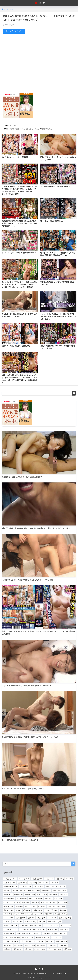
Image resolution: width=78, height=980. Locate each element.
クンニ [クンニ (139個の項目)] (19, 945)
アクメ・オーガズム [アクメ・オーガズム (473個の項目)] (12, 902)
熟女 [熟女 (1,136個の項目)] (55, 883)
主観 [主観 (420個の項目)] (26, 902)
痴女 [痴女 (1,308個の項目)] (33, 883)
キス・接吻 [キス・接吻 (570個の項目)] (9, 898)
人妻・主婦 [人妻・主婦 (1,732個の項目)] (10, 883)
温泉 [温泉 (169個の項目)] (47, 933)
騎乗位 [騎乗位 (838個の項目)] (47, 891)
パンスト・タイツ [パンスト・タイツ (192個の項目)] (51, 926)
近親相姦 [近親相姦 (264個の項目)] (21, 918)
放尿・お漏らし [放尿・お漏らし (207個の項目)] (55, 922)
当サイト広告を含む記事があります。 (36, 974)
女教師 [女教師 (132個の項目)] (63, 945)
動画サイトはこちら (14, 31)
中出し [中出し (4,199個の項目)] (49, 879)
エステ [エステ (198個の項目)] (24, 926)
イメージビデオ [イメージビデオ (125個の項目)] (55, 949)
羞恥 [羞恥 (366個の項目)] (19, 906)
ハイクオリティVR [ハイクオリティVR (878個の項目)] (32, 891)
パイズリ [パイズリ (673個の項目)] (42, 895)
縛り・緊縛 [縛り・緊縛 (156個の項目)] (27, 941)
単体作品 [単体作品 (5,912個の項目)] (25, 879)
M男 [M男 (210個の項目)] (42, 922)
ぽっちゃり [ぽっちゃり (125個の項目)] (40, 949)
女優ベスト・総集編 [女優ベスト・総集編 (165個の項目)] (12, 937)
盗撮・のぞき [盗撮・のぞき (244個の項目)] (65, 918)
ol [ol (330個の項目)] (19, 910)
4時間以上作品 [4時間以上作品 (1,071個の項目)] (11, 887)
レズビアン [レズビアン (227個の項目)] (31, 922)
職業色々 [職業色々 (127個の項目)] (18, 949)
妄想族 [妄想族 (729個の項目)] (19, 895)
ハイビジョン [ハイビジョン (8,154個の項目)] (10, 879)
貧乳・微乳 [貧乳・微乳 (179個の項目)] (9, 933)
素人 (50, 129)
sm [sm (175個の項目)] (38, 933)
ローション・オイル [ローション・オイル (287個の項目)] (35, 914)
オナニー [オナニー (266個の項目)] (9, 918)
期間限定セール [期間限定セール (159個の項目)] (43, 937)
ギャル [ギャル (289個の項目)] (8, 914)
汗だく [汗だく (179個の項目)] (64, 930)
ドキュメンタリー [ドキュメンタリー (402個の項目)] (49, 902)
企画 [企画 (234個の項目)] (7, 922)
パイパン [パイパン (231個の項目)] (18, 922)
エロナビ (39, 3)
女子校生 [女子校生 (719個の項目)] (30, 895)
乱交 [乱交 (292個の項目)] (63, 910)
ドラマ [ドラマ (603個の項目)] (54, 895)
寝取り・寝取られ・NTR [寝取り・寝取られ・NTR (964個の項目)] (56, 887)
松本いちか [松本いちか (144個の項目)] (62, 941)
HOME (39, 969)
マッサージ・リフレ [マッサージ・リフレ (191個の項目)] (28, 930)
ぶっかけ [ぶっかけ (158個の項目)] (57, 937)
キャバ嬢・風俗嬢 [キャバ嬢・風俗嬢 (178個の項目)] (25, 933)
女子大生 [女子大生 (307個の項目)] (38, 910)
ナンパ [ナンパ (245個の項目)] (52, 918)
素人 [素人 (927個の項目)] (7, 891)
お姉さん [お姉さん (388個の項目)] (9, 906)
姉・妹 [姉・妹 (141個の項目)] (8, 945)
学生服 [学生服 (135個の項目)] (42, 945)
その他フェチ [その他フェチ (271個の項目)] (61, 914)
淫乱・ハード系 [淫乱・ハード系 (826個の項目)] (60, 891)
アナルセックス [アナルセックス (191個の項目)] (11, 930)
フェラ (37, 129)
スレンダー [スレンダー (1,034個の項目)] (26, 887)
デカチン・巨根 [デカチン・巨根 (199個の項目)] (11, 926)
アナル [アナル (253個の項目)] (42, 918)
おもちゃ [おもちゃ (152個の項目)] (39, 941)
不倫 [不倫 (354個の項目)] (42, 906)
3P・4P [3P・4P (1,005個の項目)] (39, 887)
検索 (74, 393)
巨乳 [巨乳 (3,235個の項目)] (60, 879)
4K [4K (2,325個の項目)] (70, 879)
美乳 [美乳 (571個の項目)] (64, 895)
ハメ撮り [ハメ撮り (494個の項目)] (22, 898)
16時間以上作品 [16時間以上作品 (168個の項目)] (59, 933)
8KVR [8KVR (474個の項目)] (59, 898)
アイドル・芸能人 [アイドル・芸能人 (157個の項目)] (11, 941)
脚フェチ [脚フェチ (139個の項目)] (30, 945)
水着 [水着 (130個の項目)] (7, 949)
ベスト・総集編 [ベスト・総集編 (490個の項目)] (36, 898)
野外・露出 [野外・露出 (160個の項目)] (28, 937)
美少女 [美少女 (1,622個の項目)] (23, 883)
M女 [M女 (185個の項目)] (42, 930)
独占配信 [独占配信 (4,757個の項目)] (37, 879)
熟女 (16, 125)
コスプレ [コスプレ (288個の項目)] (19, 914)
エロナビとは (17, 974)
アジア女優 (15, 129)
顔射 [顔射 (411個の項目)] (35, 902)
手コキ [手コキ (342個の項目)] (62, 906)
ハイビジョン (27, 129)
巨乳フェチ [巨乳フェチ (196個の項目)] (36, 926)
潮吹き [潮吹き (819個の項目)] (8, 895)
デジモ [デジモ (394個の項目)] (63, 902)
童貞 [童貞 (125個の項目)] (68, 949)
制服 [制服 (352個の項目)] (52, 906)
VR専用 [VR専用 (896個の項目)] (18, 891)
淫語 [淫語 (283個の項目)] (49, 914)
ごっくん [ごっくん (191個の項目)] (66, 926)
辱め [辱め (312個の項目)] (27, 910)
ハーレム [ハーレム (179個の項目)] (53, 930)
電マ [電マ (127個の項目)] (29, 949)
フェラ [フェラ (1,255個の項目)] (44, 883)
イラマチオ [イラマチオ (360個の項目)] (31, 906)
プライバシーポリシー (59, 974)
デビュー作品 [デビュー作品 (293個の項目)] (51, 910)
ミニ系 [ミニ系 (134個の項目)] (52, 945)
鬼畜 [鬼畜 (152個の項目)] (50, 941)
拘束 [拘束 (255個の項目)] (31, 918)
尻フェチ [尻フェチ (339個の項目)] (9, 910)
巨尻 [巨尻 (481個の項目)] (49, 898)
